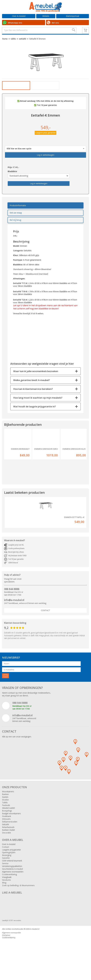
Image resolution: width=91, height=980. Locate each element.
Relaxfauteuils (8, 849)
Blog (4, 904)
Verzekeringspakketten (12, 888)
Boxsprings (7, 832)
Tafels (5, 824)
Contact (46, 632)
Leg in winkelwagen (46, 176)
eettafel (21, 47)
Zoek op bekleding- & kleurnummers (18, 907)
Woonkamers (8, 813)
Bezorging (7, 877)
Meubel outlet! (8, 829)
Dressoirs (6, 840)
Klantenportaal (72, 16)
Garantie (6, 879)
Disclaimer (6, 956)
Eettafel (6, 846)
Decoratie (6, 854)
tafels (12, 47)
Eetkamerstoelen (10, 843)
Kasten (5, 818)
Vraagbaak (7, 899)
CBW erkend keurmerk (12, 882)
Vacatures (6, 901)
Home (5, 47)
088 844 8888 (12, 610)
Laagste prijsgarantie (11, 871)
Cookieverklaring (9, 896)
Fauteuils (6, 827)
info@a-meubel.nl (14, 621)
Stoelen (5, 821)
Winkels (46, 16)
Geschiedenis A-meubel (12, 890)
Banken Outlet (8, 851)
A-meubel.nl (35, 950)
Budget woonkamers (11, 835)
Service (5, 885)
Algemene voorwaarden (13, 893)
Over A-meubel (19, 16)
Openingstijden (9, 874)
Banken (5, 816)
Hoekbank (7, 838)
